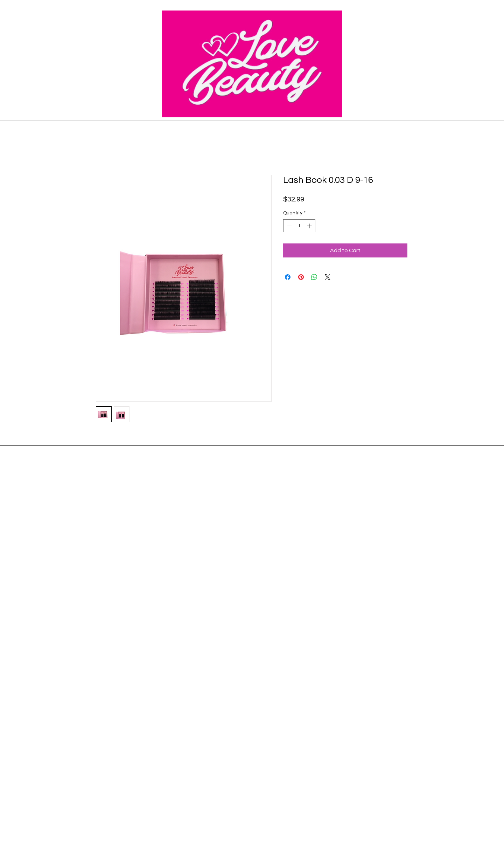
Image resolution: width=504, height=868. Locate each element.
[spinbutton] (299, 226)
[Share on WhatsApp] (314, 277)
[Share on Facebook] (288, 277)
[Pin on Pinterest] (301, 277)
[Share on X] (328, 277)
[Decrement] (289, 226)
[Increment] (310, 226)
